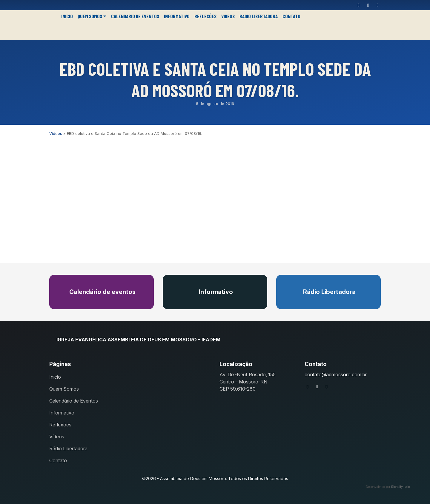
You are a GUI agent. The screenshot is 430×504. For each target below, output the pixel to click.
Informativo (177, 16)
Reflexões (205, 16)
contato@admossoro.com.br (336, 374)
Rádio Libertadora (259, 16)
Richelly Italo (400, 487)
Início (67, 16)
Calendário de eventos (102, 292)
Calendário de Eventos (135, 16)
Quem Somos (90, 16)
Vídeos (228, 16)
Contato (291, 16)
